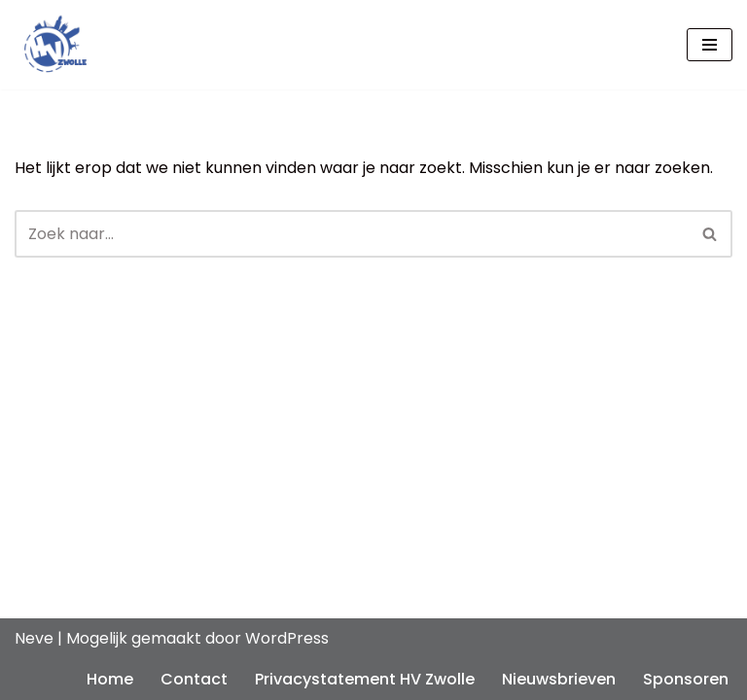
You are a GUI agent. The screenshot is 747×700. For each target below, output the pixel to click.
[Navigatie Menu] (710, 45)
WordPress (287, 638)
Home (110, 679)
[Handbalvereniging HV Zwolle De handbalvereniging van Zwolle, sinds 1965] (51, 45)
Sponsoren (686, 679)
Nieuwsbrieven (559, 679)
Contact (194, 679)
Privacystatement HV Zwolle (365, 679)
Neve (34, 638)
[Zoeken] (352, 234)
